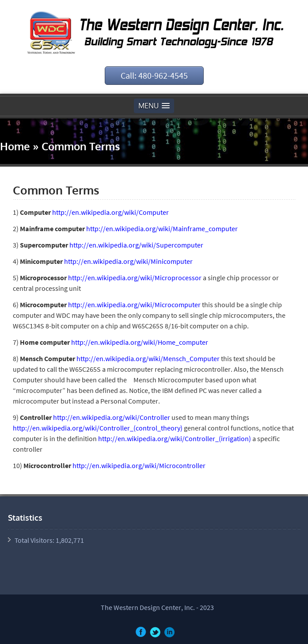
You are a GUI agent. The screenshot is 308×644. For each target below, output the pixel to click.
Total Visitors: (35, 540)
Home (15, 146)
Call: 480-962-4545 (154, 75)
